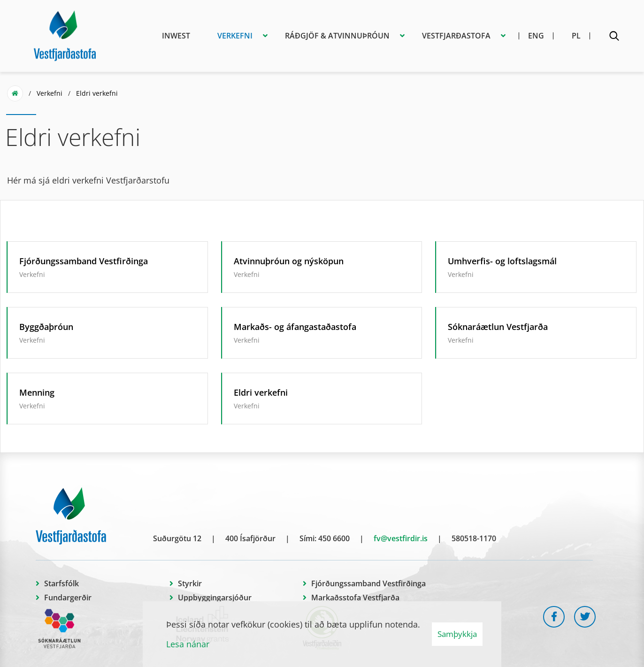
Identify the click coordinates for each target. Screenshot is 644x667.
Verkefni (50, 93)
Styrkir (190, 583)
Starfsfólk (61, 583)
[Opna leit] (614, 38)
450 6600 (334, 538)
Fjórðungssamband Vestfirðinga (368, 583)
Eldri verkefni (97, 93)
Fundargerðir (68, 598)
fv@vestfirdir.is (401, 538)
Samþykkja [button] (457, 634)
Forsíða (15, 93)
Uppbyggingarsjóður (215, 598)
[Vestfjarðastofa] (65, 34)
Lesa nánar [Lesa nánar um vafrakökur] (188, 644)
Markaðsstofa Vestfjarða (355, 598)
